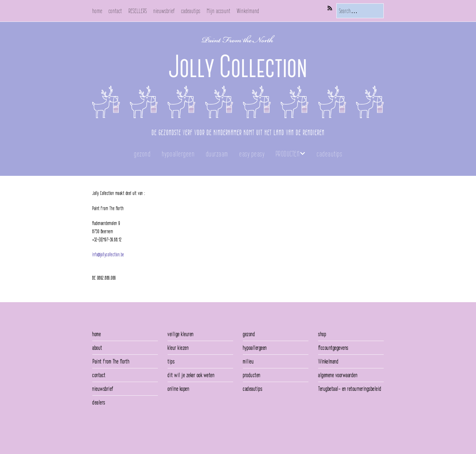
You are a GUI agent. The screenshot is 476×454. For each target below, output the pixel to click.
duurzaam (217, 154)
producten (252, 375)
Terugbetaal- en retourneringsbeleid (350, 389)
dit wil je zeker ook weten (191, 375)
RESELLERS (138, 11)
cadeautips (191, 11)
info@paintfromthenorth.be (112, 263)
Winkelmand (248, 11)
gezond (142, 154)
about (97, 348)
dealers (99, 402)
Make (109, 435)
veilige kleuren (181, 334)
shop (322, 334)
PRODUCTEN (288, 154)
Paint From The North (111, 361)
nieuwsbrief (164, 11)
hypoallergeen (178, 154)
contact (115, 11)
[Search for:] (360, 11)
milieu (248, 361)
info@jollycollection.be (108, 255)
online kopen (178, 389)
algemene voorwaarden (338, 375)
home (97, 11)
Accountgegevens (333, 348)
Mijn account (219, 11)
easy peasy (252, 154)
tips (171, 361)
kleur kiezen (178, 348)
